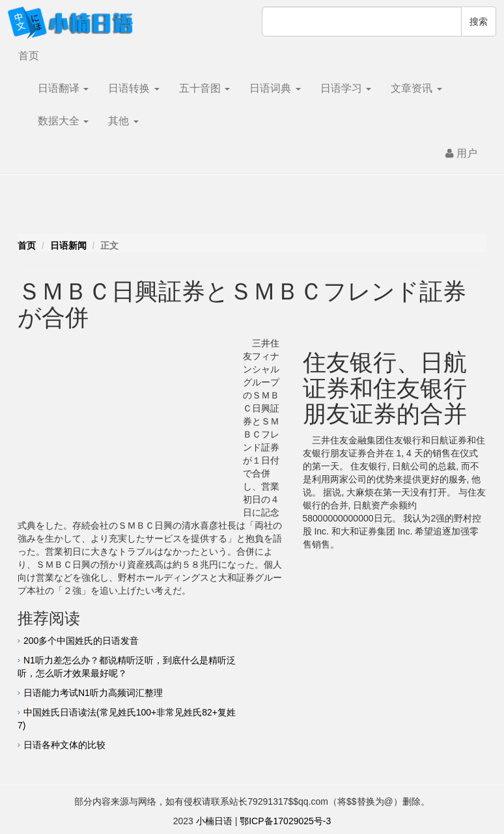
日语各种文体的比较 (64, 745)
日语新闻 (68, 245)
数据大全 (63, 121)
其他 (123, 121)
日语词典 (275, 88)
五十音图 (204, 88)
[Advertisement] (252, 208)
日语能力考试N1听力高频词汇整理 (93, 693)
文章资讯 (416, 88)
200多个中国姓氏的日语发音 (81, 641)
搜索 (479, 21)
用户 (461, 153)
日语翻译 (63, 88)
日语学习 (346, 88)
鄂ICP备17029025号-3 (285, 821)
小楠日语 (214, 821)
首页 (29, 56)
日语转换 (133, 88)
